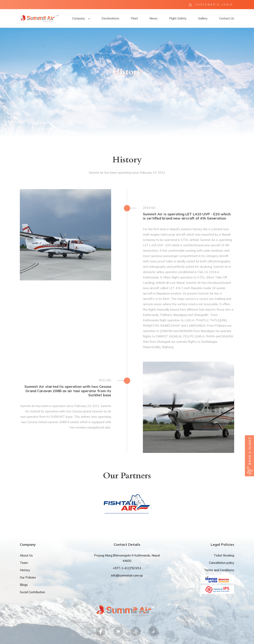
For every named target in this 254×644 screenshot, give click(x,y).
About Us (26, 555)
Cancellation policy (222, 563)
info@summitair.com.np (127, 575)
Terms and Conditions (219, 570)
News (153, 18)
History (25, 570)
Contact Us (227, 18)
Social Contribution (32, 592)
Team (24, 563)
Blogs (24, 585)
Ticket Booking (224, 555)
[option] (127, 82)
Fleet (134, 18)
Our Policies (28, 577)
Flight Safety (178, 18)
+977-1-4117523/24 (127, 568)
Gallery (203, 18)
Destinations (110, 18)
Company (81, 18)
